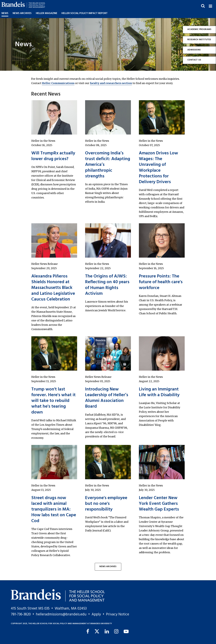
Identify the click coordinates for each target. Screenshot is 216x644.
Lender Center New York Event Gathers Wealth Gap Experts (159, 504)
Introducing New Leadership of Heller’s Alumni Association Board (107, 398)
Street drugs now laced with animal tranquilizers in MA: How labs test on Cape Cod (54, 509)
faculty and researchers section (111, 83)
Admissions (194, 50)
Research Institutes (199, 40)
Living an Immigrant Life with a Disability (159, 392)
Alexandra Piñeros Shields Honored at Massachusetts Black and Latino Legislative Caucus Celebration (53, 288)
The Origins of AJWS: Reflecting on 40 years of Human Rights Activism (107, 285)
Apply (96, 614)
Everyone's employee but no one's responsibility (106, 504)
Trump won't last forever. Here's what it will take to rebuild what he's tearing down (53, 401)
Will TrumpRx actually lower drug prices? (53, 156)
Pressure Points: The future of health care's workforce (161, 282)
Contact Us (194, 60)
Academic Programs (199, 29)
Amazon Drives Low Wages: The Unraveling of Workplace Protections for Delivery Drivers (158, 168)
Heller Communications (58, 83)
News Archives (108, 567)
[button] (210, 6)
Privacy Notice (118, 614)
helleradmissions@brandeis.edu (61, 614)
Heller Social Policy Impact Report (85, 13)
